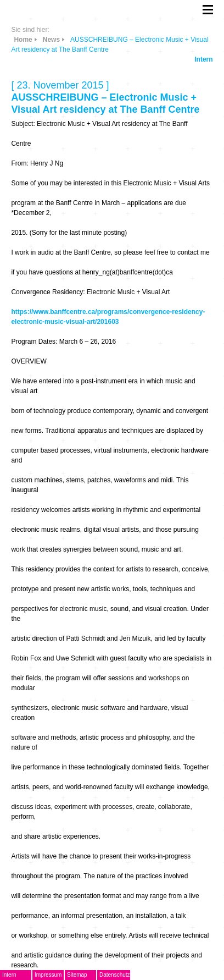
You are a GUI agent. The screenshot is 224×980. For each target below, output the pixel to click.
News (51, 40)
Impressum (48, 975)
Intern (203, 59)
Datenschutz (115, 975)
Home (23, 40)
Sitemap (77, 975)
